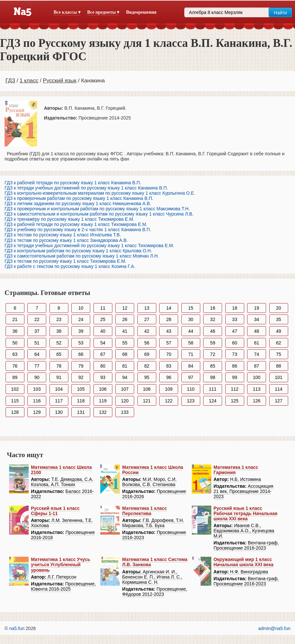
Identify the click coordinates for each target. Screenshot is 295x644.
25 (103, 319)
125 (235, 401)
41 (125, 331)
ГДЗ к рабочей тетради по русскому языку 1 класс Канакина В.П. (73, 183)
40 (103, 331)
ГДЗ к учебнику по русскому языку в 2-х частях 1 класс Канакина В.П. (78, 230)
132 (103, 412)
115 (15, 401)
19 (257, 308)
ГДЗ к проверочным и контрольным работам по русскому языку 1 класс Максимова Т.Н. (97, 209)
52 (59, 343)
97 (191, 377)
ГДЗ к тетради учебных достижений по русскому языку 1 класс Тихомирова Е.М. (89, 245)
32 (213, 319)
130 (59, 412)
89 (15, 377)
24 (81, 319)
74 (257, 354)
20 (279, 308)
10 (81, 308)
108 (147, 389)
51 (37, 343)
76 (15, 366)
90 (37, 377)
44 (191, 331)
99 (235, 377)
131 (81, 412)
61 (257, 343)
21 (15, 319)
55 (125, 343)
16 (213, 308)
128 (15, 412)
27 (147, 319)
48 (257, 331)
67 (103, 354)
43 (169, 331)
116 (37, 401)
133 (125, 412)
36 (15, 331)
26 (125, 319)
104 (59, 389)
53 (81, 343)
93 (103, 377)
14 (169, 308)
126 (256, 401)
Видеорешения (141, 12)
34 (257, 319)
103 (37, 389)
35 (279, 319)
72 (213, 354)
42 (147, 331)
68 (125, 354)
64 (37, 354)
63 (15, 354)
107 (125, 389)
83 (169, 366)
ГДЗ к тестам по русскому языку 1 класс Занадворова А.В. (66, 240)
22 (37, 319)
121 (147, 401)
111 (212, 389)
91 (59, 377)
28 (169, 319)
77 (37, 366)
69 (147, 354)
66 (81, 354)
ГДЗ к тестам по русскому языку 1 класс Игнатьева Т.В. (63, 235)
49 (279, 331)
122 (169, 401)
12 (125, 308)
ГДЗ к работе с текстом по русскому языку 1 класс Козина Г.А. (70, 266)
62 (279, 343)
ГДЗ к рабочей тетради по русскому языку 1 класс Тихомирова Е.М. (76, 224)
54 (103, 343)
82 (147, 366)
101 (279, 377)
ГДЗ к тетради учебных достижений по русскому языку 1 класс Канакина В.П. (86, 188)
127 (279, 401)
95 (147, 377)
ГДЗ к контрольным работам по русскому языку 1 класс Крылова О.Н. (78, 251)
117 (59, 401)
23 (59, 319)
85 (213, 366)
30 (191, 319)
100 (256, 377)
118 (81, 401)
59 (213, 343)
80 (103, 366)
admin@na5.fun (274, 628)
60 (235, 343)
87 (257, 366)
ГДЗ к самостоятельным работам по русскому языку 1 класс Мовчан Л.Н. (82, 256)
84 (191, 366)
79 (81, 366)
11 (103, 308)
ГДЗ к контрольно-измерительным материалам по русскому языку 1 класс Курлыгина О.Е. (100, 193)
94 (125, 377)
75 (279, 354)
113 (256, 389)
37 (37, 331)
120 (125, 401)
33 (235, 319)
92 (81, 377)
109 (169, 389)
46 (213, 331)
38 (59, 331)
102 (15, 389)
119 (103, 401)
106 (103, 389)
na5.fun (17, 628)
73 (235, 354)
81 (125, 366)
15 (191, 308)
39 (81, 331)
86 (235, 366)
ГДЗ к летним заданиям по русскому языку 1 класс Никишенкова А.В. (78, 203)
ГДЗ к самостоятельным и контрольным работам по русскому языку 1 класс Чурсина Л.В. (99, 214)
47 (235, 331)
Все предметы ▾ (103, 12)
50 (15, 343)
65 (59, 354)
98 (213, 377)
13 (147, 308)
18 (235, 308)
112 (235, 389)
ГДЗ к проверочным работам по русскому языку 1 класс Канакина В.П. (79, 198)
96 (169, 377)
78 (59, 366)
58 (191, 343)
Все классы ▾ (67, 12)
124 (212, 401)
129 (37, 412)
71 (191, 354)
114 (279, 389)
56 (147, 343)
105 (81, 389)
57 (169, 343)
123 (191, 401)
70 (169, 354)
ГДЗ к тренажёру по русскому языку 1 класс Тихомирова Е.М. (69, 219)
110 (191, 389)
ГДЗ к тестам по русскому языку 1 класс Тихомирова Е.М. (65, 261)
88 (279, 366)
